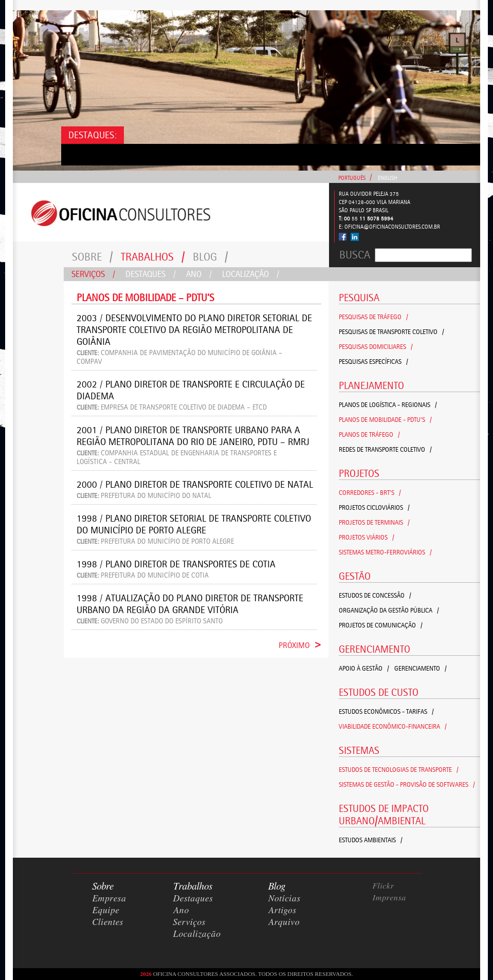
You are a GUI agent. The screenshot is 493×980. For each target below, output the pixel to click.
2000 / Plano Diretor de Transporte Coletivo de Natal (195, 484)
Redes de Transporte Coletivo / (385, 449)
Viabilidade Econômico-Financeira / (393, 726)
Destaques (151, 274)
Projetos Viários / (367, 537)
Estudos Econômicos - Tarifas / (386, 711)
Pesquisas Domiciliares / (376, 347)
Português (352, 178)
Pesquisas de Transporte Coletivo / (391, 332)
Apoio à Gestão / (364, 668)
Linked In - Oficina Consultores (354, 237)
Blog (211, 257)
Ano (199, 274)
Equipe (106, 911)
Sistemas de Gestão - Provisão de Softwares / (407, 784)
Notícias (285, 899)
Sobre (93, 257)
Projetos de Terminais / (374, 522)
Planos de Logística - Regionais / (388, 405)
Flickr (384, 886)
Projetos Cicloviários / (374, 507)
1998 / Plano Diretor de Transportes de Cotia (176, 564)
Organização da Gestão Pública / (389, 610)
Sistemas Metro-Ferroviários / (385, 552)
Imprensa (390, 898)
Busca (355, 255)
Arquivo (284, 922)
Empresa (109, 899)
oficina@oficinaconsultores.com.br (392, 227)
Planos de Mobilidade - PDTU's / (385, 420)
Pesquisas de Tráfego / (373, 317)
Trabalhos (153, 257)
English (388, 178)
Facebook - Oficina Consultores (343, 237)
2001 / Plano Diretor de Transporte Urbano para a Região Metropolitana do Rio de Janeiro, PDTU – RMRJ (193, 436)
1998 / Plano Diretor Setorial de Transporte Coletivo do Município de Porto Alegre (194, 524)
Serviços (93, 274)
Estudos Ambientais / (371, 840)
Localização (251, 274)
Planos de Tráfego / (369, 434)
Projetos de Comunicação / (381, 625)
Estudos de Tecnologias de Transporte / (399, 770)
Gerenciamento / (421, 668)
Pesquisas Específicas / (373, 362)
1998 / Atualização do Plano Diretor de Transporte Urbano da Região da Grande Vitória (190, 604)
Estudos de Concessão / (375, 595)
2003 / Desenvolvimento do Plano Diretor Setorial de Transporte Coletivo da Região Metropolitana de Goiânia (194, 330)
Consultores (171, 212)
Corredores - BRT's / (370, 493)
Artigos (282, 911)
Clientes (108, 922)
